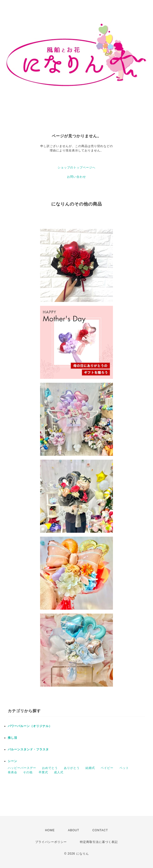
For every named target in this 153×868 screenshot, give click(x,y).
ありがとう (72, 768)
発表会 (13, 772)
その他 (28, 772)
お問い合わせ (76, 177)
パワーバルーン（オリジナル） (30, 726)
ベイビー (107, 768)
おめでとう (50, 768)
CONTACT (100, 830)
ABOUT (74, 830)
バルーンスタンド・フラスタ (28, 749)
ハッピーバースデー (22, 768)
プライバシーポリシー (51, 842)
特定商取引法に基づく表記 (99, 842)
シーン (13, 761)
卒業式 (43, 772)
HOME (50, 830)
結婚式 (90, 768)
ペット (124, 768)
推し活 (13, 738)
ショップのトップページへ (76, 168)
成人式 (59, 772)
